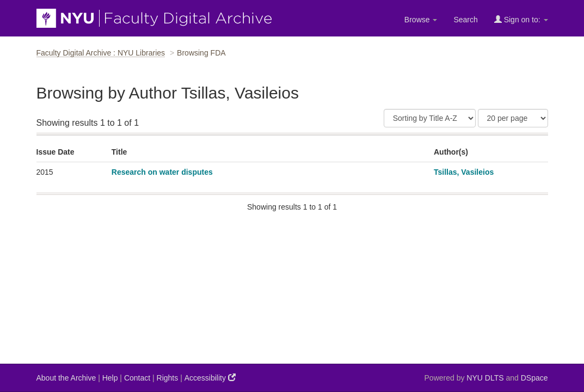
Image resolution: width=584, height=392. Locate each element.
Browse (421, 20)
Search (465, 20)
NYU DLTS (485, 378)
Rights (168, 378)
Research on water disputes (162, 172)
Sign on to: (521, 19)
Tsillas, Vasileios (464, 172)
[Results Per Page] (513, 118)
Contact (137, 378)
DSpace (534, 378)
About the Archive (66, 378)
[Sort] (430, 118)
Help (110, 378)
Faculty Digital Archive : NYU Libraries (101, 53)
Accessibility (210, 378)
